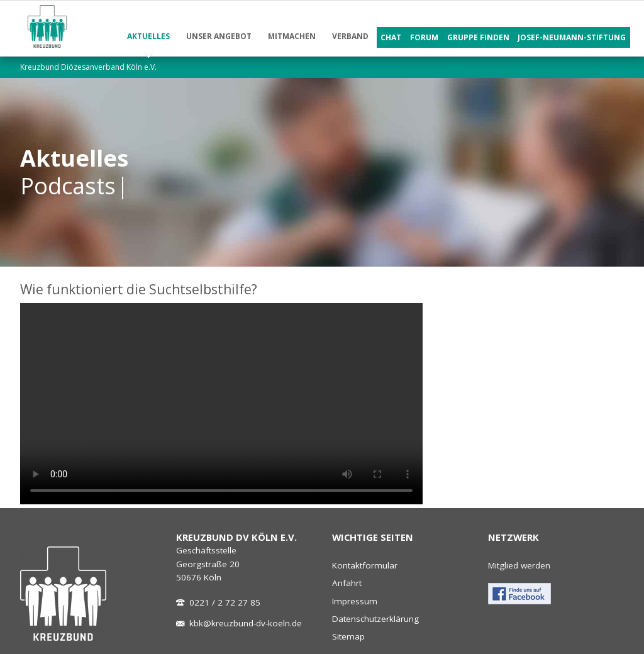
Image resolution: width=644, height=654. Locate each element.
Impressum (355, 601)
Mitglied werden (519, 565)
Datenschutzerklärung (375, 619)
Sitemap (348, 636)
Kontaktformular (365, 565)
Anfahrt (347, 583)
